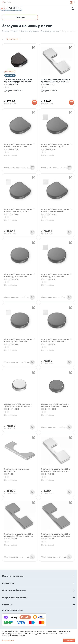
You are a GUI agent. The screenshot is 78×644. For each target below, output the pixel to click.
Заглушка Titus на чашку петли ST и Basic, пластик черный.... (20, 145)
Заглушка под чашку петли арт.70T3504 (17, 470)
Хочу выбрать (8, 640)
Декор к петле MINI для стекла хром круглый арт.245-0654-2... (18, 405)
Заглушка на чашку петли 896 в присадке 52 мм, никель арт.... (56, 470)
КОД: (6, 84)
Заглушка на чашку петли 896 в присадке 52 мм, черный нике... (56, 535)
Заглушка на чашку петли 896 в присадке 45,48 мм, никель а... (56, 80)
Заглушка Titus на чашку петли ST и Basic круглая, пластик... (20, 275)
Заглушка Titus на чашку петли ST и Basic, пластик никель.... (57, 210)
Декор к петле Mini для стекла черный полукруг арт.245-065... (18, 80)
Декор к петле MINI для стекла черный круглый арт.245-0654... (56, 405)
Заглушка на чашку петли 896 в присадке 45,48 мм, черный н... (19, 535)
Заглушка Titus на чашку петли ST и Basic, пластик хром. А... (20, 210)
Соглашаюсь (69, 640)
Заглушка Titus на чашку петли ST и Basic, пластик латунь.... (57, 145)
